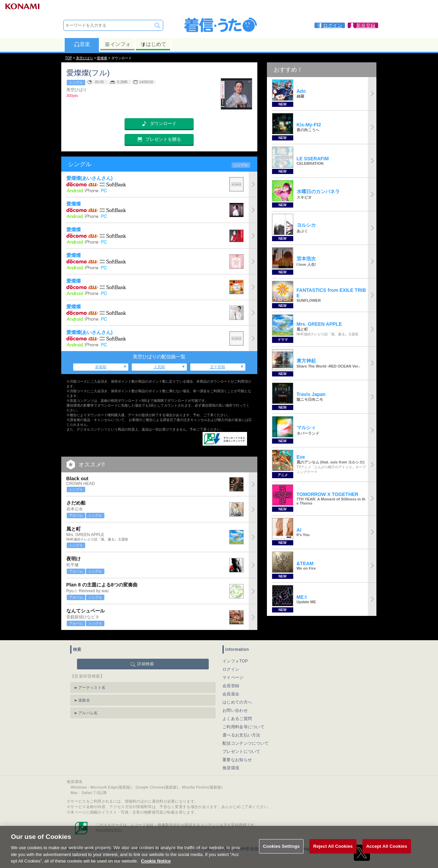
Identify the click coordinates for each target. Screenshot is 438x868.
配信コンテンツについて (246, 740)
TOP (68, 58)
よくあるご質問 (237, 715)
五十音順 (218, 367)
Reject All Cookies (333, 854)
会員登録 (231, 682)
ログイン (231, 666)
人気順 (159, 367)
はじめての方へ (237, 699)
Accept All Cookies (387, 854)
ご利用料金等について (243, 723)
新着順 (101, 367)
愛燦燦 (102, 58)
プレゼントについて (241, 748)
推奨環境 (231, 765)
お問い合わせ (235, 707)
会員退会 (231, 691)
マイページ (233, 674)
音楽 (82, 44)
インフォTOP (235, 658)
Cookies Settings (281, 854)
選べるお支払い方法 (241, 732)
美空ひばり (85, 58)
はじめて (153, 44)
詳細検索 (146, 660)
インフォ (118, 44)
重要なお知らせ (237, 756)
